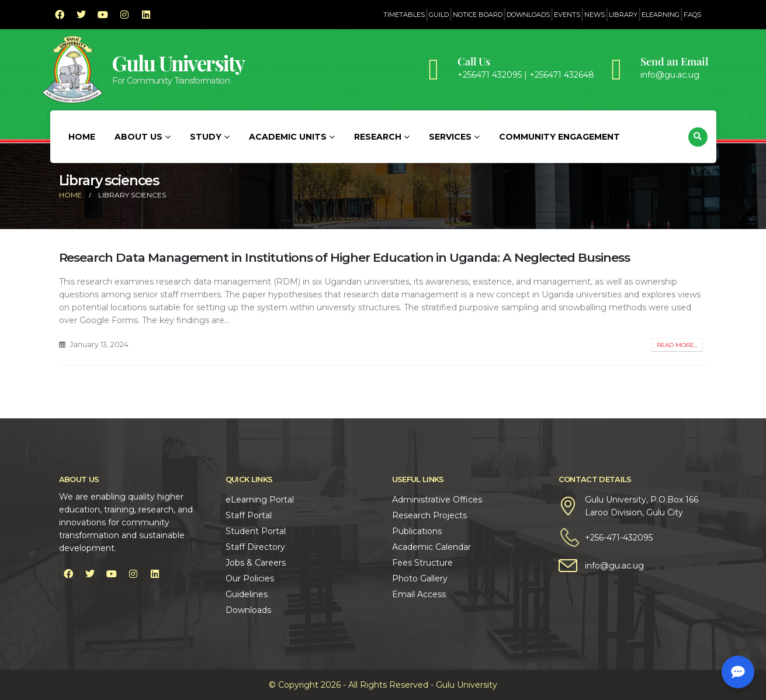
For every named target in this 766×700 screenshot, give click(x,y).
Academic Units (288, 137)
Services (450, 137)
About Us (138, 137)
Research (378, 137)
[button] (698, 137)
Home (82, 137)
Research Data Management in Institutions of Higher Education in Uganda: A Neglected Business (344, 257)
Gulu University (178, 63)
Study (206, 137)
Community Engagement (559, 137)
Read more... (677, 345)
